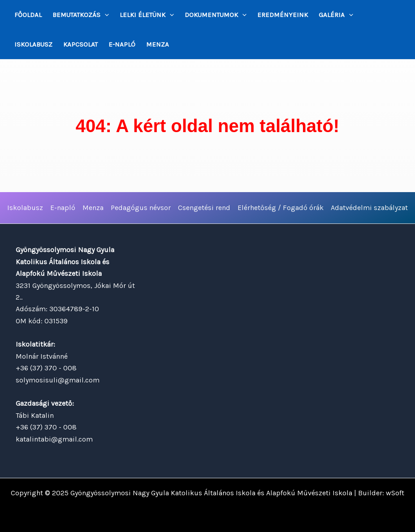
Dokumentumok (216, 15)
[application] (105, 15)
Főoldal (28, 15)
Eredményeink (283, 15)
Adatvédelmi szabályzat (369, 208)
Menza (158, 44)
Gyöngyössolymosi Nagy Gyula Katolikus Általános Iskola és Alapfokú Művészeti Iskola (211, 493)
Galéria (336, 15)
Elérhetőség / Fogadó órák (281, 208)
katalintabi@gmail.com (54, 439)
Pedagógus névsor (141, 208)
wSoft (395, 493)
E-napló (122, 44)
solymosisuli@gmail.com (58, 380)
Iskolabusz (33, 44)
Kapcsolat (80, 44)
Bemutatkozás (81, 15)
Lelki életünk (147, 15)
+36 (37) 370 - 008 (46, 368)
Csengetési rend (204, 208)
